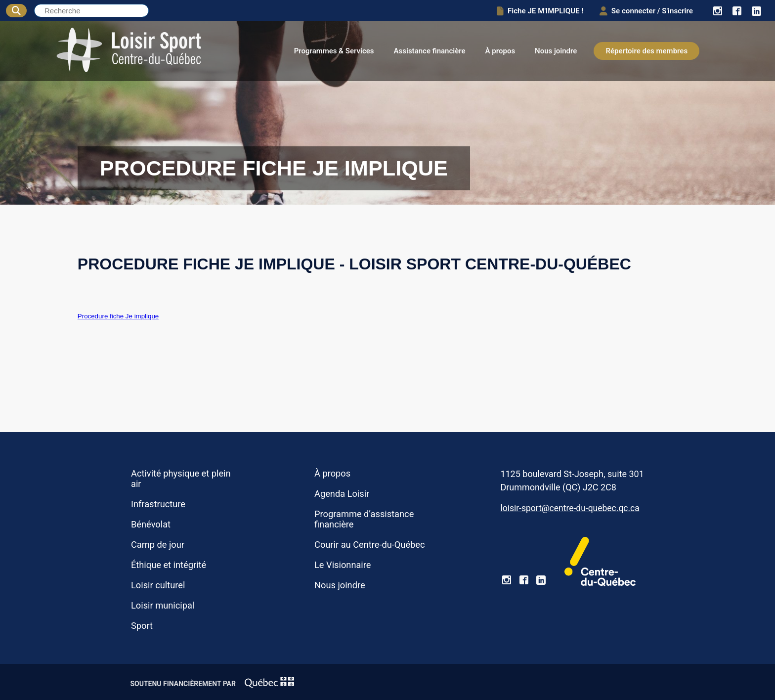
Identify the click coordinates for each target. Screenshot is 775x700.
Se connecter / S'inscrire (643, 11)
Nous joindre (556, 51)
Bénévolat (151, 524)
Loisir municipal (163, 605)
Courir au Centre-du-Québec (370, 545)
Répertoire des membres (646, 51)
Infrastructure (158, 504)
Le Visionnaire (343, 565)
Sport (142, 626)
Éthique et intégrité (169, 565)
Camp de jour (158, 545)
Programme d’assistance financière (364, 519)
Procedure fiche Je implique (118, 316)
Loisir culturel (158, 585)
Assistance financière (430, 51)
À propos (500, 51)
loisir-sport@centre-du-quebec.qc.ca (570, 508)
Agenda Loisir (342, 494)
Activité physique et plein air (181, 479)
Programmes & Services (334, 51)
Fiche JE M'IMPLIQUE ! (534, 11)
